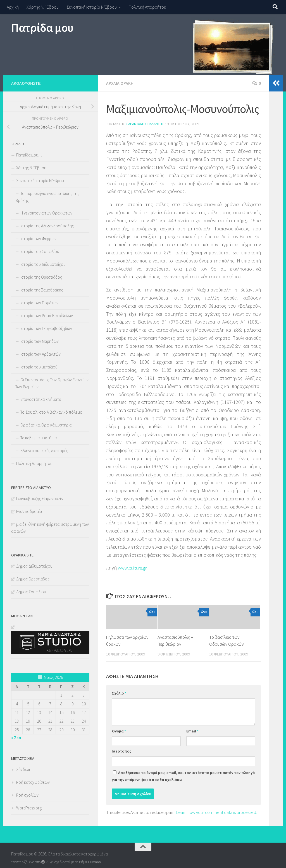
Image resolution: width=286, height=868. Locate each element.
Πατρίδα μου (42, 28)
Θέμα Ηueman (90, 862)
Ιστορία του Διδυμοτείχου (43, 264)
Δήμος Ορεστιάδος (33, 579)
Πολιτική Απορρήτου (147, 7)
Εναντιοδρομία (29, 511)
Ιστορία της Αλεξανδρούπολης (47, 226)
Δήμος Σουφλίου (31, 592)
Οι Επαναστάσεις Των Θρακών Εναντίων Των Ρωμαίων (52, 383)
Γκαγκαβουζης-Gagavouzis (39, 499)
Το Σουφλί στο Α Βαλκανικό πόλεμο (51, 412)
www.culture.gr (134, 567)
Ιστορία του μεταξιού (39, 367)
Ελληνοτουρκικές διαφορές (44, 451)
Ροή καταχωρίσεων (33, 782)
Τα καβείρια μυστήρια (39, 438)
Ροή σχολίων (27, 795)
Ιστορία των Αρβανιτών (40, 354)
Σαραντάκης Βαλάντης (146, 124)
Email (192, 730)
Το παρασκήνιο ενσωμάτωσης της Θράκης (47, 197)
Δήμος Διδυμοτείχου (34, 566)
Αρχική (13, 7)
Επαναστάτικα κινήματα (41, 399)
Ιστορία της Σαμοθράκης (42, 290)
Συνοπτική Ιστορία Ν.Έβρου (92, 7)
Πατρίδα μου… (29, 155)
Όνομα (119, 730)
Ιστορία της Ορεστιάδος (41, 277)
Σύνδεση (24, 769)
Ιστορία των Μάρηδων (40, 341)
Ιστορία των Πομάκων (39, 303)
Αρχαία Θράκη (120, 83)
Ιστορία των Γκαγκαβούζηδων (46, 328)
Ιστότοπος (121, 751)
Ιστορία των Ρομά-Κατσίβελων (47, 316)
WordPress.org (29, 808)
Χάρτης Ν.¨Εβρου (43, 7)
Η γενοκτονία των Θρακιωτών (46, 213)
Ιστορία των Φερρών (38, 239)
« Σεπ (16, 738)
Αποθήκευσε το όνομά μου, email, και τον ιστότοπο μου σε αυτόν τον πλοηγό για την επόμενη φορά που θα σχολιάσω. (183, 776)
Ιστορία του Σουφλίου (40, 251)
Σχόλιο (119, 693)
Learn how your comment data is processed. (217, 812)
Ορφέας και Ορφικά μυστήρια (46, 425)
